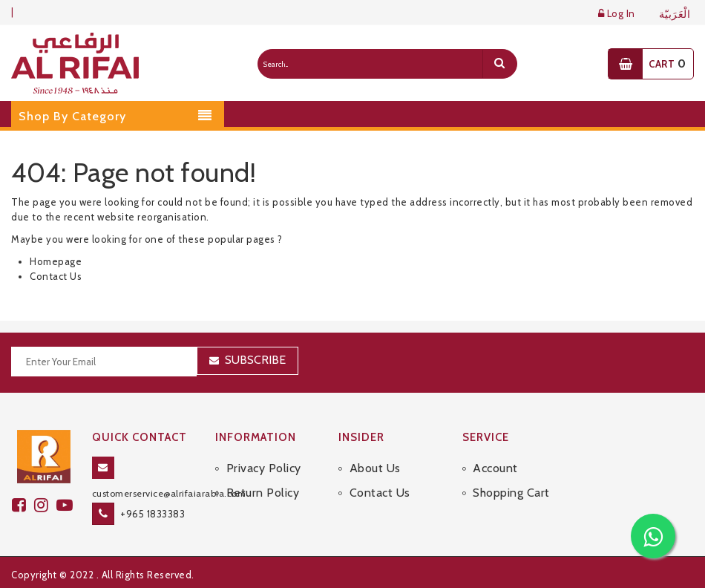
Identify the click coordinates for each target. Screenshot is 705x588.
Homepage (56, 261)
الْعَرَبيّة (675, 14)
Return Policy (263, 493)
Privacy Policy (264, 468)
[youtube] (67, 505)
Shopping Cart (511, 493)
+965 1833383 (153, 514)
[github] (45, 505)
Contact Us (56, 276)
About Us (375, 468)
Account (495, 468)
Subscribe (255, 360)
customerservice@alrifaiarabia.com (169, 493)
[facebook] (23, 505)
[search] (499, 64)
